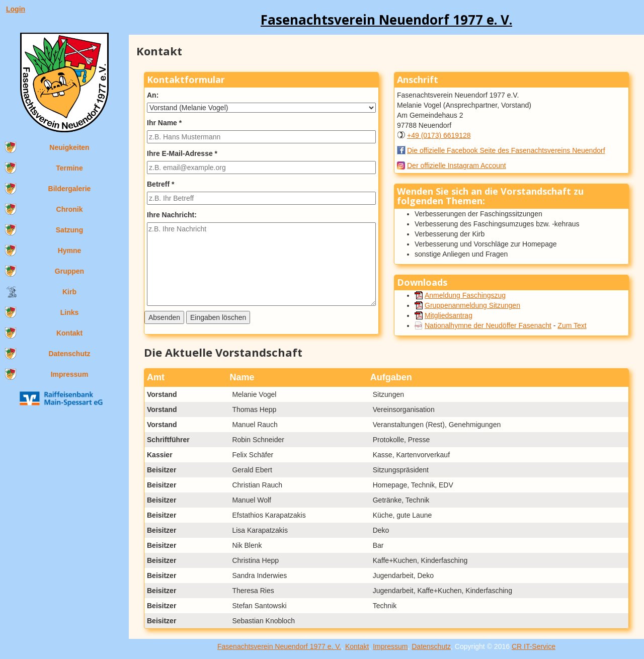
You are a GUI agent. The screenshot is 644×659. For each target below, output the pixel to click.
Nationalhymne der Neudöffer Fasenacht (488, 325)
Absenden (164, 317)
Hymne (70, 251)
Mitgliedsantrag (449, 315)
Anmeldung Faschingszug (465, 295)
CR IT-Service (534, 646)
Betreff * (160, 184)
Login (16, 9)
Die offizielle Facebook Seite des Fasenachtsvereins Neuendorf (506, 150)
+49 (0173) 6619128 (439, 135)
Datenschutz (69, 354)
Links (70, 312)
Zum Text (572, 325)
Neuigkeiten (69, 147)
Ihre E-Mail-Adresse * (182, 153)
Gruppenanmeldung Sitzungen (472, 305)
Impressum (70, 374)
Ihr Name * (164, 123)
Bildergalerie (70, 189)
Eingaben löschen (218, 317)
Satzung (69, 230)
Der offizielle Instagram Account (457, 166)
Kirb (69, 292)
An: (153, 95)
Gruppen (69, 271)
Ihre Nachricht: (172, 215)
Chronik (70, 209)
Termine (69, 168)
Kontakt (69, 333)
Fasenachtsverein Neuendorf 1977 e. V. (279, 646)
